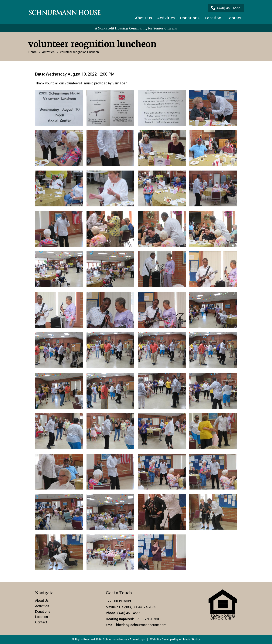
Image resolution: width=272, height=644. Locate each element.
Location (213, 18)
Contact (234, 18)
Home (32, 52)
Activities (166, 18)
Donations (190, 18)
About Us (143, 18)
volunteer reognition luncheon (79, 52)
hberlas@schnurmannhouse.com (141, 625)
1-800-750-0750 (147, 619)
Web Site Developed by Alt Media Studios (175, 640)
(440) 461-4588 (129, 613)
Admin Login (137, 640)
